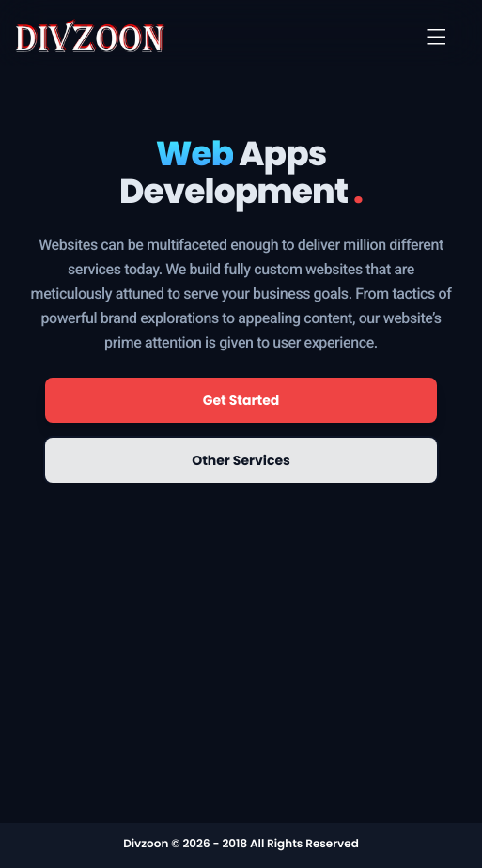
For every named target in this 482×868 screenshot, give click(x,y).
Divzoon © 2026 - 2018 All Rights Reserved (241, 844)
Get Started (241, 400)
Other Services (241, 460)
